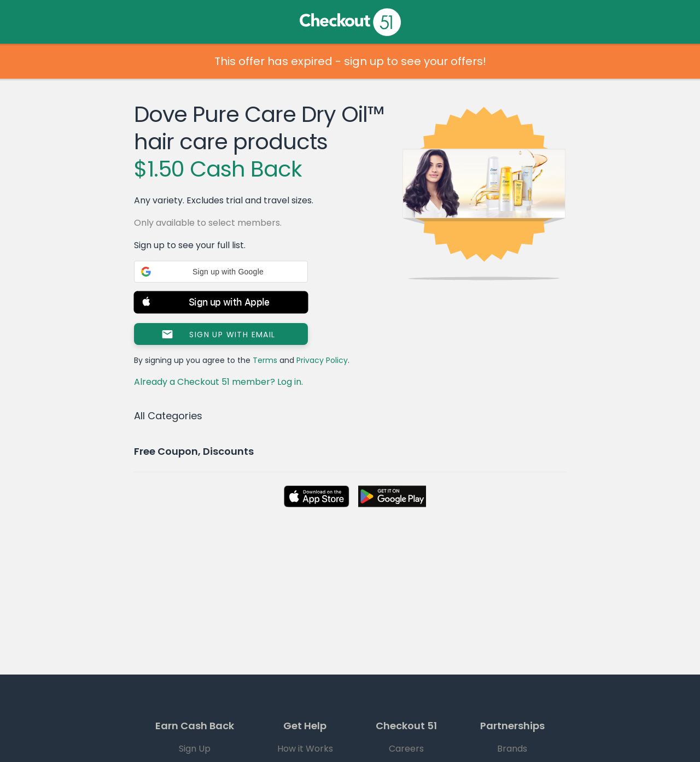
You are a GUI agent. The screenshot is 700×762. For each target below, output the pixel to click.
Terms (265, 360)
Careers (406, 749)
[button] (221, 272)
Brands (512, 749)
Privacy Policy (322, 360)
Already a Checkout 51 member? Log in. (218, 382)
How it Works (305, 749)
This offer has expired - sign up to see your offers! (350, 61)
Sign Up (195, 749)
